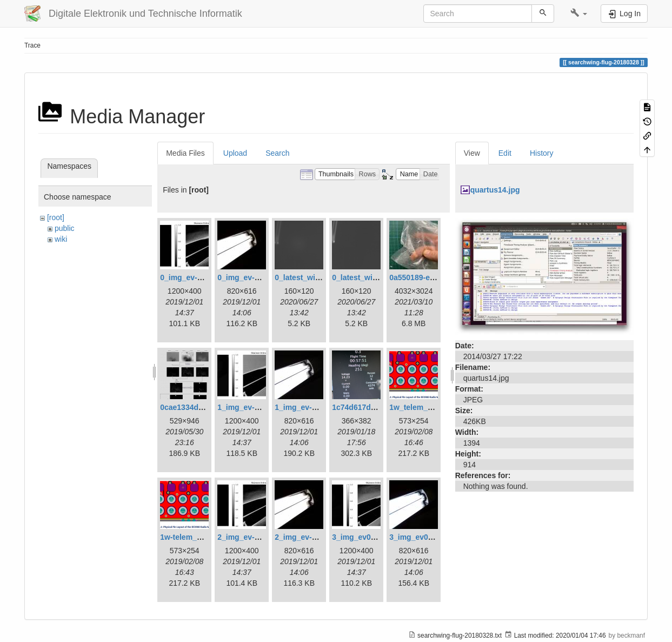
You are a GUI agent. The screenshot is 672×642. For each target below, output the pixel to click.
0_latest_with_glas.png (316, 277)
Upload (235, 153)
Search (277, 153)
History (542, 153)
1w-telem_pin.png (192, 537)
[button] (579, 14)
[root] (56, 217)
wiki (61, 239)
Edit (505, 153)
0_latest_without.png (370, 277)
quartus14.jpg (495, 190)
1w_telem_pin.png (422, 407)
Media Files (185, 153)
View (472, 153)
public (65, 228)
